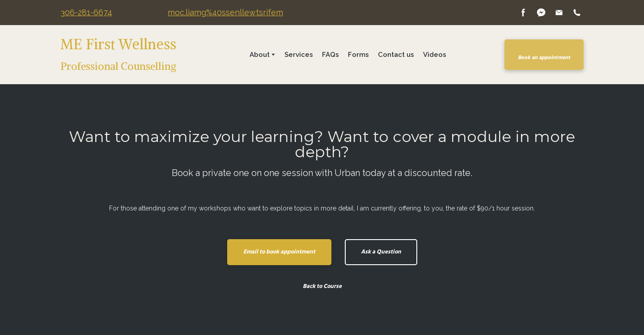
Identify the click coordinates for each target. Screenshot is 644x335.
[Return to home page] (133, 55)
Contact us (396, 55)
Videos (435, 55)
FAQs (330, 55)
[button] (523, 13)
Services (299, 55)
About (260, 55)
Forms (358, 55)
